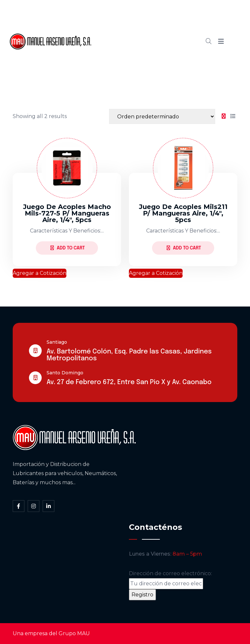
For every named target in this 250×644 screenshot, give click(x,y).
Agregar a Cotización (40, 273)
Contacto (131, 64)
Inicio (125, 19)
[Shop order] (162, 116)
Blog (161, 41)
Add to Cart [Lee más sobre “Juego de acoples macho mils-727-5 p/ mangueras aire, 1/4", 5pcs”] (68, 248)
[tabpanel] (125, 204)
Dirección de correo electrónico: (170, 580)
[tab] (224, 116)
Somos (154, 19)
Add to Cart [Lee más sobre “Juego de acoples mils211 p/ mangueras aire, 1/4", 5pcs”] (184, 248)
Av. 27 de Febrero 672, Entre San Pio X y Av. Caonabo (129, 382)
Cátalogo (131, 41)
